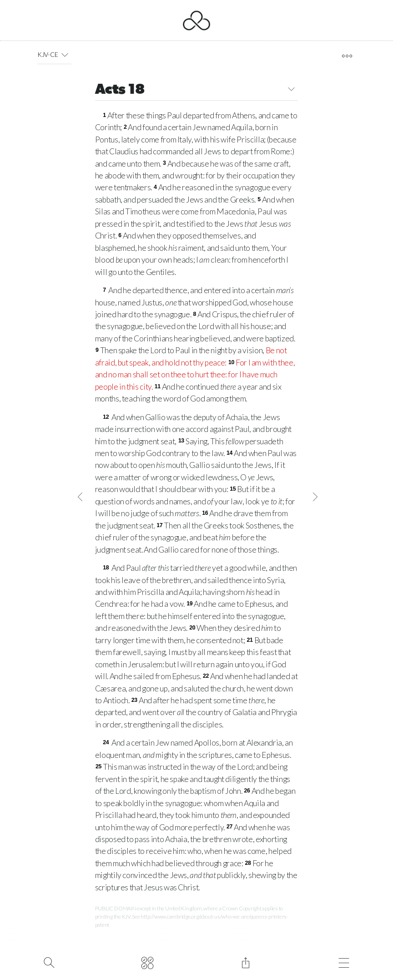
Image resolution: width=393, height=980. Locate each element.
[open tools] (347, 56)
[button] (64, 55)
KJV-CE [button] (54, 55)
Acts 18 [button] (197, 90)
